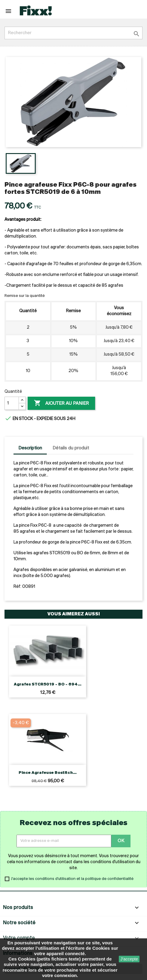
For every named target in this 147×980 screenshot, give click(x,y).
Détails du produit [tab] (71, 448)
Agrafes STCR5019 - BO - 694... (48, 684)
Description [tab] (30, 448)
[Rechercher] (73, 33)
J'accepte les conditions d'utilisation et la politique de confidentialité (72, 879)
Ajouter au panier (61, 403)
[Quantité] (12, 403)
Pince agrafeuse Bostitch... (48, 773)
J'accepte (129, 959)
